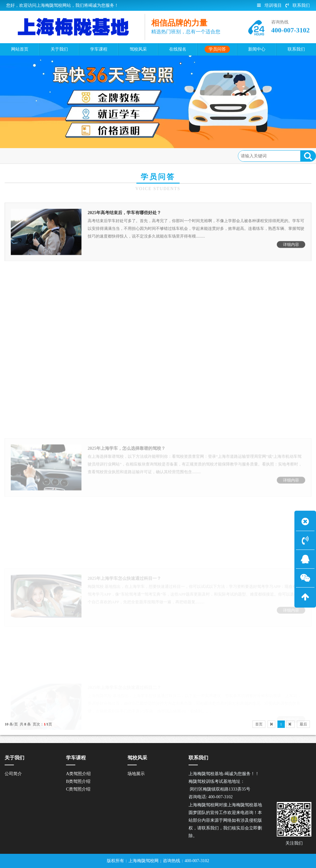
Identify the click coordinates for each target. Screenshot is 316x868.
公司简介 (13, 774)
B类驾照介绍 (78, 781)
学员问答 (52, 156)
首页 (32, 156)
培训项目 (269, 5)
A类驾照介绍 (78, 774)
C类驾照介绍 (78, 789)
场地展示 (136, 774)
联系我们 (298, 5)
